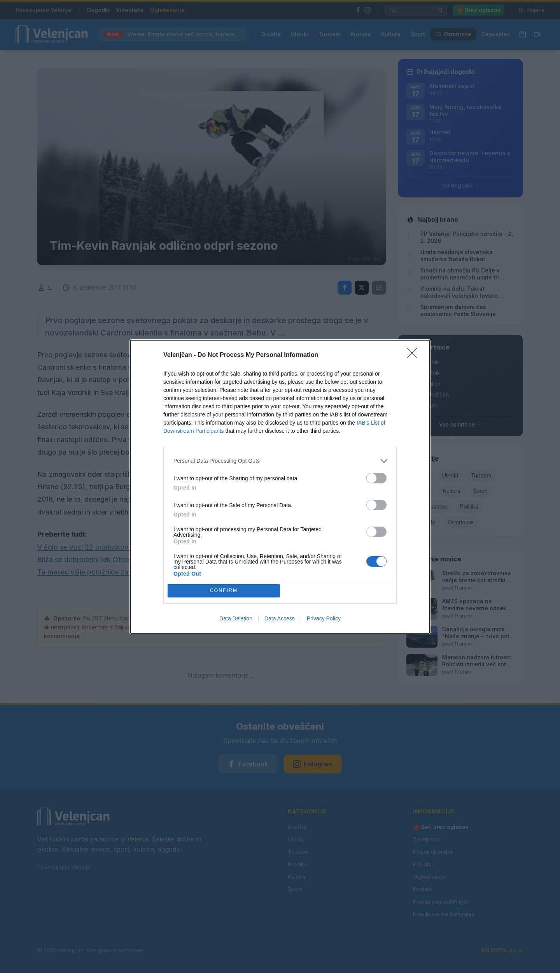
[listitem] (280, 461)
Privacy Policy (324, 618)
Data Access (280, 618)
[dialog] (280, 487)
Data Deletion (236, 618)
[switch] (376, 478)
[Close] (415, 355)
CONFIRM (224, 590)
